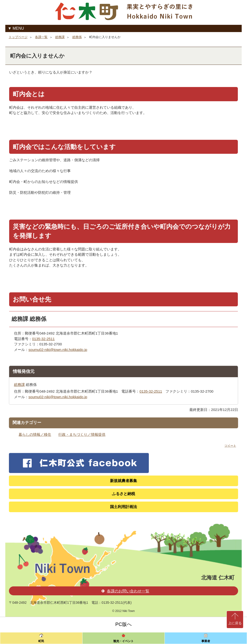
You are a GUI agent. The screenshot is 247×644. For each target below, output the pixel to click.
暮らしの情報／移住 (35, 434)
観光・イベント (123, 641)
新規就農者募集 (123, 481)
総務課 (60, 37)
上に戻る (235, 623)
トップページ (18, 37)
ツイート (230, 446)
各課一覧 (41, 37)
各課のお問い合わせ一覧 (125, 591)
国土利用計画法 (123, 507)
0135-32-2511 (43, 339)
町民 (41, 641)
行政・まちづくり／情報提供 (82, 434)
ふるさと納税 (123, 494)
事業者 (206, 641)
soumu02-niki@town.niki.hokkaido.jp (58, 350)
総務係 (77, 37)
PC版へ (123, 624)
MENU (18, 28)
